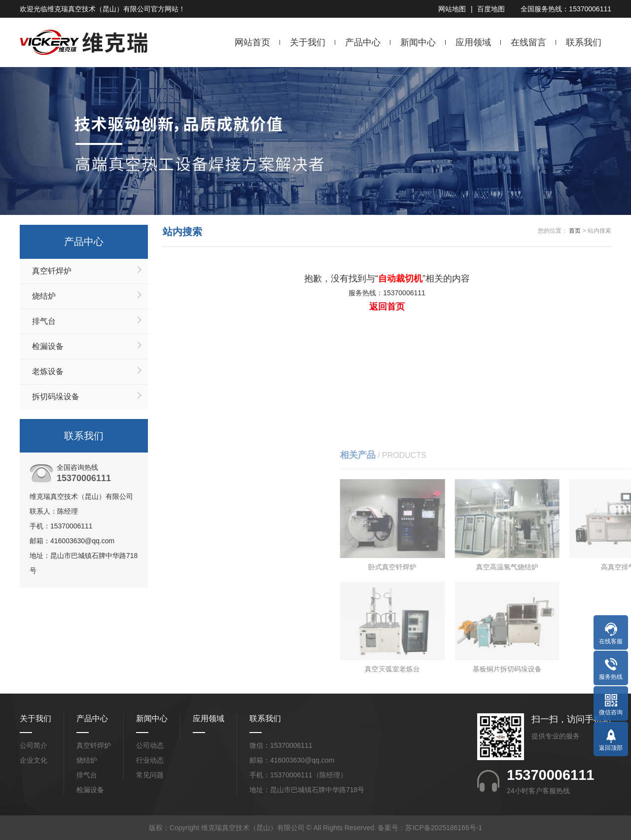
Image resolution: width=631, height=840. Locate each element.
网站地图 (452, 9)
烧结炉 (44, 296)
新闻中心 (418, 42)
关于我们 (308, 42)
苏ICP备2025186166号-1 (444, 828)
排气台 (44, 321)
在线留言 (528, 42)
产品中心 (363, 42)
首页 (575, 231)
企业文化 (34, 760)
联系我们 (584, 42)
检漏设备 (48, 346)
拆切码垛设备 (56, 397)
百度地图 (491, 9)
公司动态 (150, 745)
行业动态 (150, 760)
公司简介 (34, 745)
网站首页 (252, 42)
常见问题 (150, 775)
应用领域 (473, 42)
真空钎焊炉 (52, 271)
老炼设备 (48, 371)
